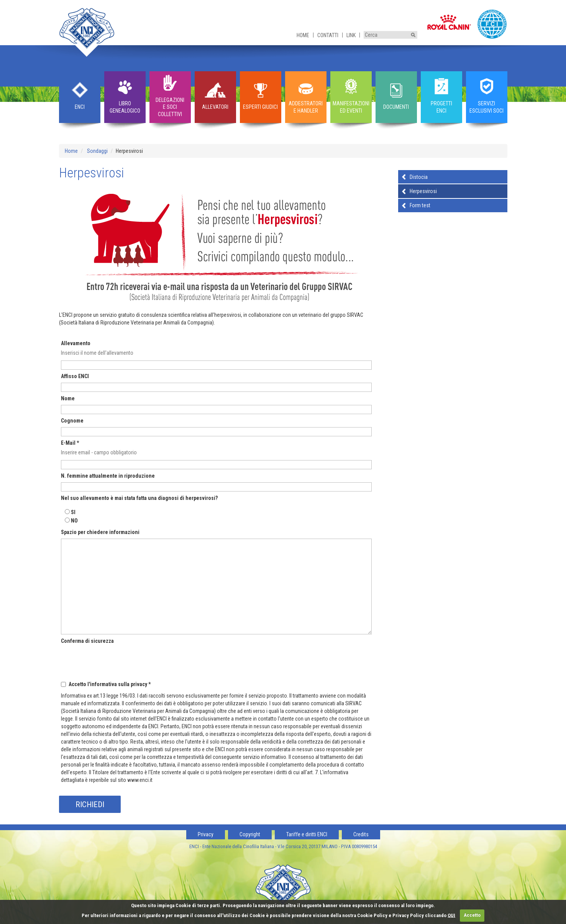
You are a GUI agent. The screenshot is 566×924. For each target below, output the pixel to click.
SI (73, 512)
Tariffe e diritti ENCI (307, 834)
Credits (361, 834)
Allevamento (76, 343)
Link (351, 35)
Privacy (206, 834)
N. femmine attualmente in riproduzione (108, 476)
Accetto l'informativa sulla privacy (110, 684)
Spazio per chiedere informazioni (100, 532)
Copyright (250, 834)
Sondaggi (97, 151)
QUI (451, 915)
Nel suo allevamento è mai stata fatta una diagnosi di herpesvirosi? (139, 498)
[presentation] (119, 662)
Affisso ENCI (75, 376)
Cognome (72, 421)
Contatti (328, 35)
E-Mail (70, 443)
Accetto (472, 915)
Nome (68, 398)
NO (74, 521)
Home (303, 35)
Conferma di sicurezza (87, 641)
